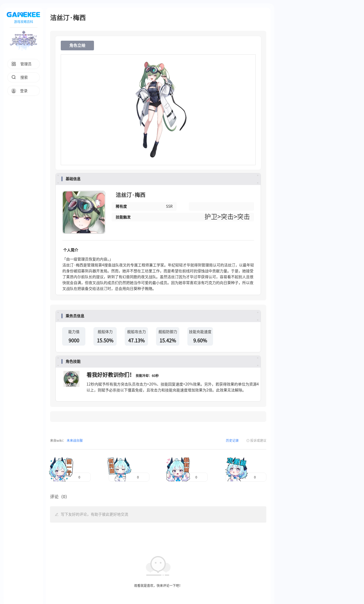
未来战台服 (74, 440)
